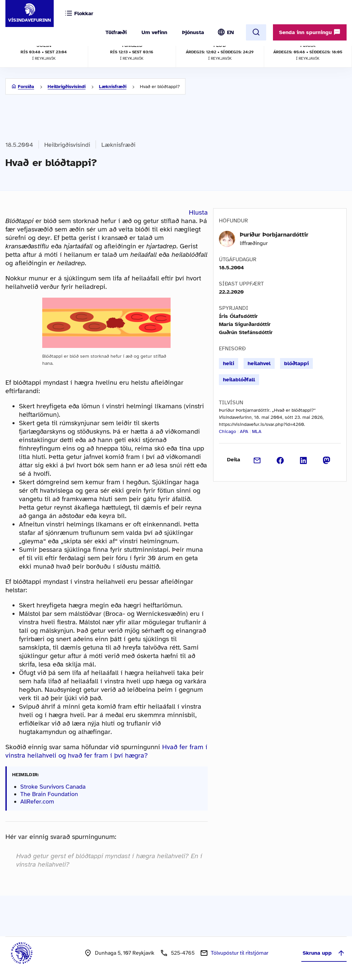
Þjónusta (193, 32)
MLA (257, 431)
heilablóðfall (239, 380)
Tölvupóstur (240, 953)
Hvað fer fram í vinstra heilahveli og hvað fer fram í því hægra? (106, 751)
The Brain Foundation (49, 794)
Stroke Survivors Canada (53, 787)
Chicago (228, 431)
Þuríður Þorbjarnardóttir (274, 235)
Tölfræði (116, 32)
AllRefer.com (37, 801)
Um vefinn (154, 32)
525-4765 (183, 953)
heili (229, 363)
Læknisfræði (113, 87)
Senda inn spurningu (310, 32)
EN (230, 32)
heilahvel (259, 363)
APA (244, 431)
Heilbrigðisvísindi (67, 87)
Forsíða (26, 87)
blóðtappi (296, 363)
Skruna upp (324, 953)
